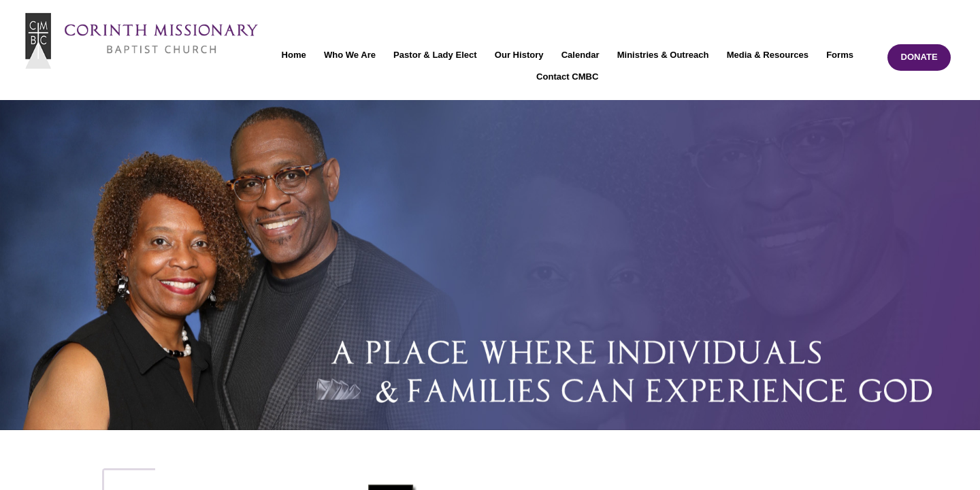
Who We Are (350, 55)
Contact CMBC (567, 77)
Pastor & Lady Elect (435, 55)
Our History (519, 55)
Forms (840, 55)
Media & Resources (768, 55)
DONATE (919, 57)
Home (294, 55)
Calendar (581, 55)
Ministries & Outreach (663, 55)
